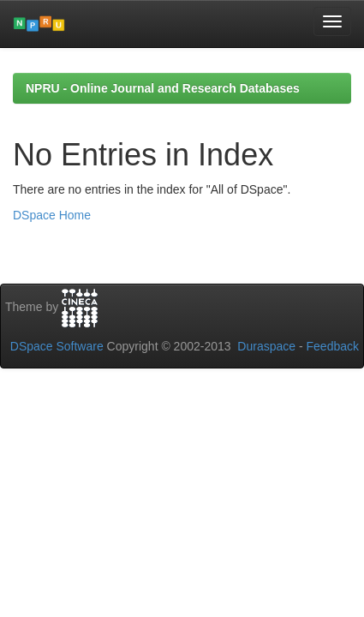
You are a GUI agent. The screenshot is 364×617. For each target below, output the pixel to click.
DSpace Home (52, 215)
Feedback (333, 346)
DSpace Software (57, 346)
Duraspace (266, 346)
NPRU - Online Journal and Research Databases (163, 88)
